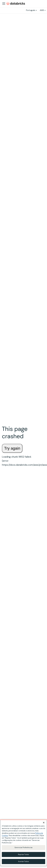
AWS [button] (42, 10)
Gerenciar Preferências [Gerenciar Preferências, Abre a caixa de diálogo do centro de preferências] (23, 847)
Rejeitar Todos (23, 854)
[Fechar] (44, 823)
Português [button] (31, 10)
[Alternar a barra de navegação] (4, 4)
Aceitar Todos (23, 861)
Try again (12, 448)
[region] (23, 843)
